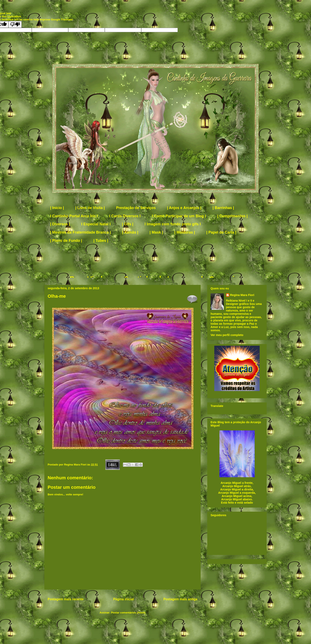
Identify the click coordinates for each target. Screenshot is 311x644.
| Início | (57, 208)
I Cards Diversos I (125, 216)
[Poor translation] (15, 24)
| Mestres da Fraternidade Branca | (80, 232)
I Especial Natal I (96, 224)
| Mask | (156, 232)
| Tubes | (101, 241)
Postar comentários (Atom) (128, 613)
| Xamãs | (130, 232)
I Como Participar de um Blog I (179, 216)
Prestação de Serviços (136, 208)
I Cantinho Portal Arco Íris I (74, 216)
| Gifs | (128, 224)
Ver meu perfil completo (227, 335)
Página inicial (124, 599)
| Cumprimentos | (233, 216)
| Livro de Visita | (90, 208)
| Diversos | (60, 224)
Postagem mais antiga (180, 599)
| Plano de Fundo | (66, 241)
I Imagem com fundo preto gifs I (173, 224)
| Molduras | (185, 232)
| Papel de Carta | (221, 232)
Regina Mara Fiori (76, 465)
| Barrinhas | (223, 208)
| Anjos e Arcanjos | (184, 208)
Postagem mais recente (66, 599)
